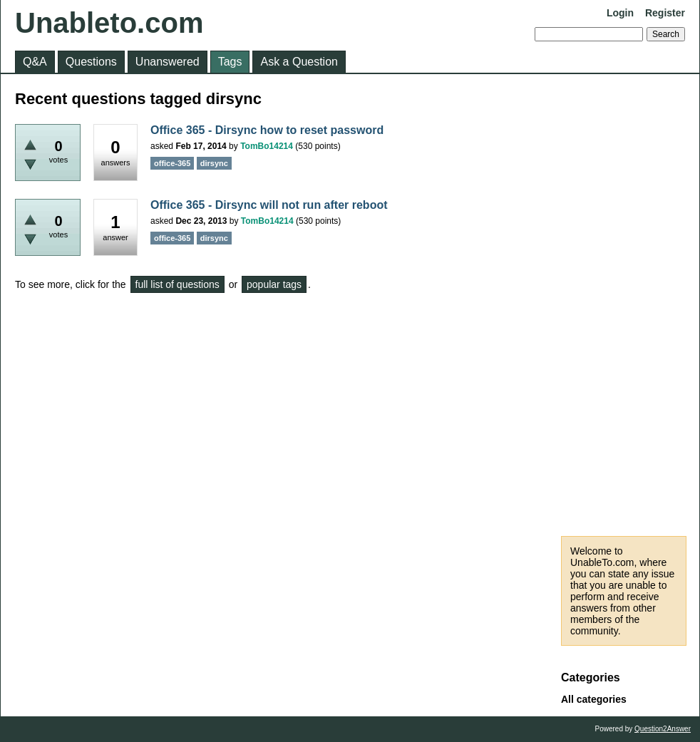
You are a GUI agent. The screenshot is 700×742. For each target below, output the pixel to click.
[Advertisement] (624, 305)
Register (665, 13)
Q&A (35, 62)
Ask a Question (299, 62)
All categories (594, 699)
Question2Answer (663, 729)
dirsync (214, 163)
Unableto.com (109, 23)
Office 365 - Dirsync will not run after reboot (269, 205)
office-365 (172, 163)
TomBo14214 (267, 146)
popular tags (274, 284)
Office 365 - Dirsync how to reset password (267, 130)
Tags (230, 62)
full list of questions (177, 284)
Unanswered (168, 62)
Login (620, 13)
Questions (91, 62)
